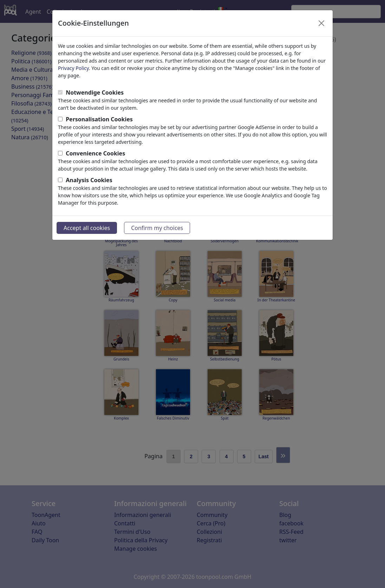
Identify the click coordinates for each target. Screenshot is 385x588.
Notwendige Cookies (95, 92)
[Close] (321, 23)
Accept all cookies (87, 228)
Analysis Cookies (89, 180)
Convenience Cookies (95, 153)
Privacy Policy (73, 68)
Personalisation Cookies (99, 119)
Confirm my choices (157, 228)
